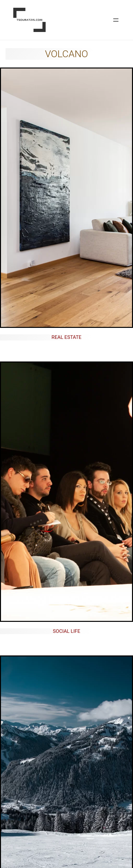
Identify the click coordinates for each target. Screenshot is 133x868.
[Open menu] (116, 20)
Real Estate (66, 337)
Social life (66, 631)
